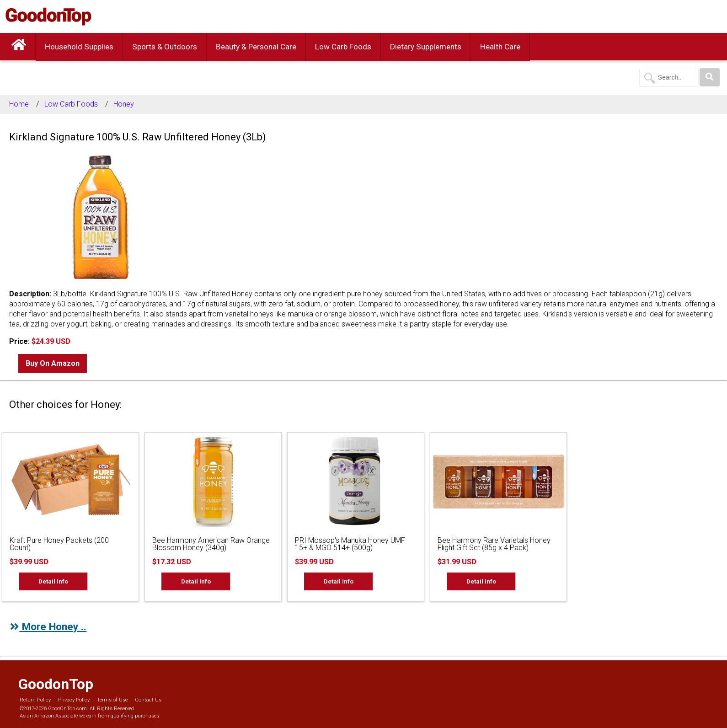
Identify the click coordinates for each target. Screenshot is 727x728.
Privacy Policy (74, 700)
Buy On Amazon (53, 363)
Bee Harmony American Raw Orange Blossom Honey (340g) (211, 544)
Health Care (500, 47)
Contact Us (148, 700)
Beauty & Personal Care (256, 47)
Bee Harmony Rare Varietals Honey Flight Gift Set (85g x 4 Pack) (494, 544)
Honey (124, 104)
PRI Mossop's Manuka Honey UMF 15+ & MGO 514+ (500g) (350, 544)
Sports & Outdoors (165, 47)
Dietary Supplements (426, 47)
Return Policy (35, 700)
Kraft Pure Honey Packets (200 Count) (59, 544)
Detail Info (53, 581)
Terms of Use (112, 700)
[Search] (710, 77)
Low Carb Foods (343, 47)
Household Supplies (79, 47)
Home (19, 104)
